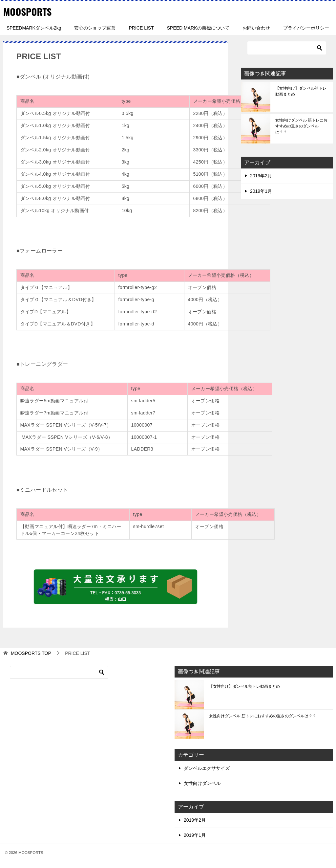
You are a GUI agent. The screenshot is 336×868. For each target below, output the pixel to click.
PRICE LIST (141, 28)
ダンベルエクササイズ (207, 768)
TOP (31, 653)
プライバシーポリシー (306, 28)
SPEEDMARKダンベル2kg (34, 28)
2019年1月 (261, 191)
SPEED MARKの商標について (198, 28)
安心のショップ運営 (95, 28)
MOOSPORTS (28, 11)
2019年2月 (261, 176)
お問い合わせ (256, 28)
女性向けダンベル (202, 783)
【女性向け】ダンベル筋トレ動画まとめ (301, 91)
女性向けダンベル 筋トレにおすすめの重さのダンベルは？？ (301, 126)
